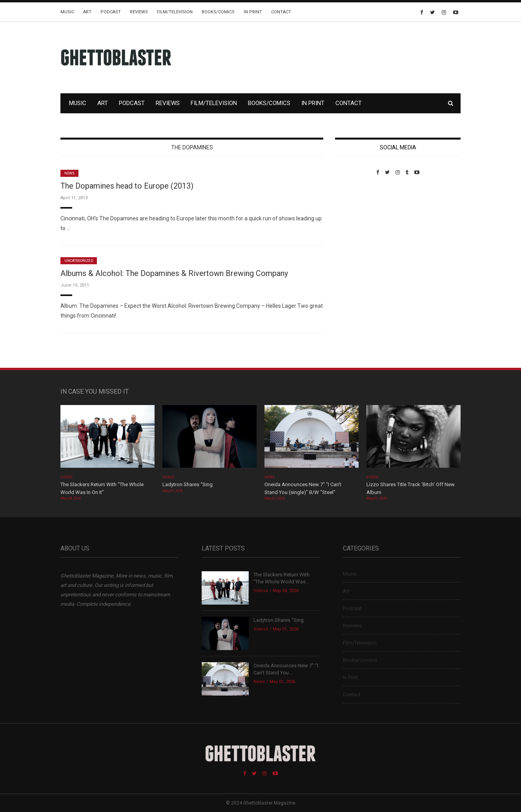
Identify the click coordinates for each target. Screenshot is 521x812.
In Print (253, 12)
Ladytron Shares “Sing (188, 484)
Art (87, 12)
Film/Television (175, 12)
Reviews (139, 12)
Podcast (111, 12)
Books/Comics (218, 12)
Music (67, 12)
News (69, 173)
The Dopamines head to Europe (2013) (127, 186)
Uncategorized (79, 261)
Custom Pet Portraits (358, 229)
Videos (66, 477)
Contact (281, 12)
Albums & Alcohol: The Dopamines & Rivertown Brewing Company (174, 273)
